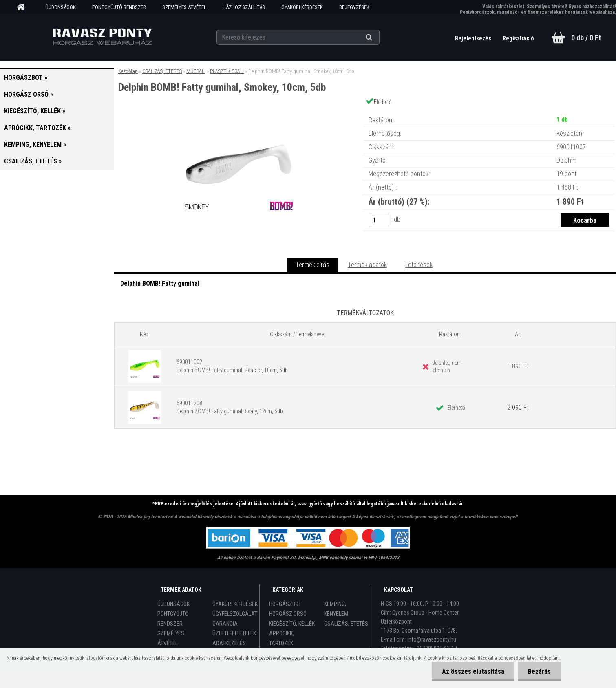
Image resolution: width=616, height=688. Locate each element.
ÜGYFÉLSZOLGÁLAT (235, 614)
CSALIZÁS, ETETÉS (162, 71)
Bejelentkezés (474, 38)
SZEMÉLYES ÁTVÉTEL (184, 7)
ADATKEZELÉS (229, 643)
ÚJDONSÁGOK (61, 7)
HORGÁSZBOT (285, 604)
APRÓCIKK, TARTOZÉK (282, 638)
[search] (379, 37)
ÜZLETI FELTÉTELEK (234, 633)
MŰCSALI (196, 71)
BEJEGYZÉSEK (354, 7)
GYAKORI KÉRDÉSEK (302, 7)
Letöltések (419, 265)
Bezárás (539, 671)
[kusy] (379, 220)
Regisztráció (518, 38)
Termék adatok (367, 265)
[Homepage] (24, 7)
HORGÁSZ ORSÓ (288, 614)
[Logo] (102, 37)
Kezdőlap (128, 71)
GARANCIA (225, 624)
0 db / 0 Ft (586, 38)
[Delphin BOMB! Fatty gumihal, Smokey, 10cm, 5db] (239, 112)
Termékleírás (312, 265)
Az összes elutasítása (473, 671)
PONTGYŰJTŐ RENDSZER (119, 7)
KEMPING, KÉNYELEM (336, 609)
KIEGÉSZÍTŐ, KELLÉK (292, 624)
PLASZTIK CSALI (227, 71)
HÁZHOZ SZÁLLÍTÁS (244, 7)
